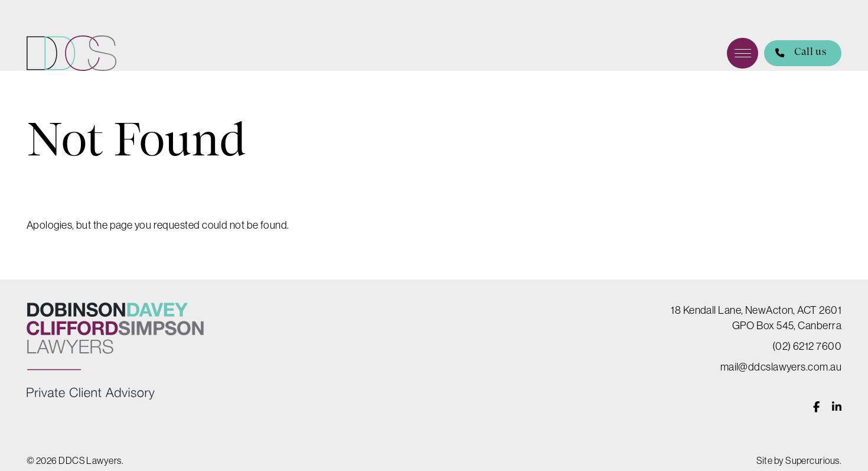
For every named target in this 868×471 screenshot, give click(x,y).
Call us (795, 53)
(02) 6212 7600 (807, 346)
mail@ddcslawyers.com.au (781, 367)
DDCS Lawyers (71, 53)
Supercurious (812, 460)
